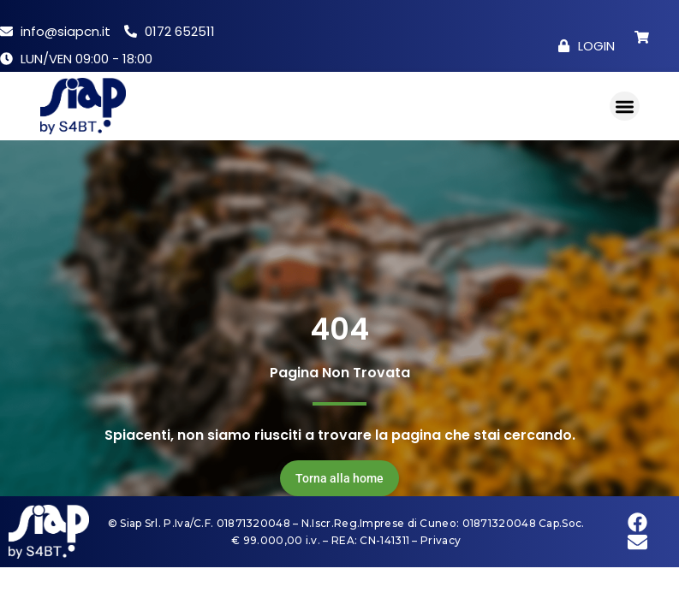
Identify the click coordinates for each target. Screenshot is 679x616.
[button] (625, 107)
